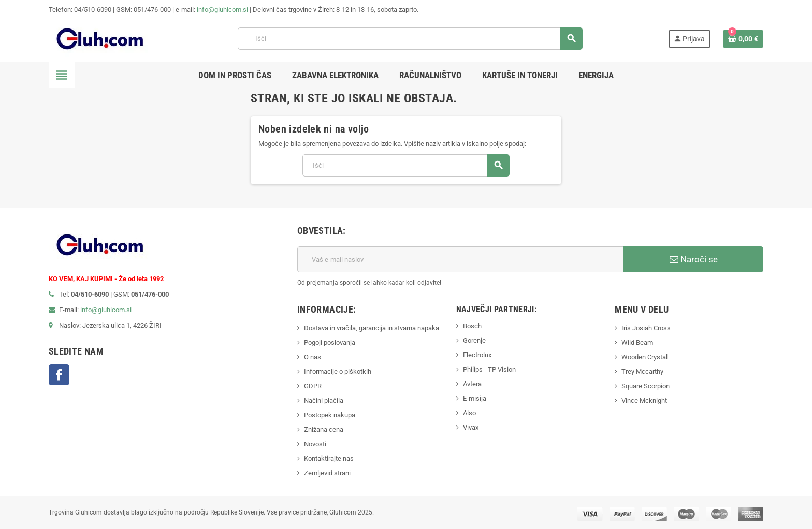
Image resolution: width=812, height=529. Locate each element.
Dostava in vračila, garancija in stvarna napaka (372, 328)
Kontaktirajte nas (329, 458)
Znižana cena (324, 429)
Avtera (472, 384)
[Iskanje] (410, 39)
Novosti (315, 444)
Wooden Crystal (644, 357)
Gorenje (474, 340)
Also (469, 413)
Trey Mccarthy (642, 371)
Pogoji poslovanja (330, 342)
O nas (313, 357)
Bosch (472, 326)
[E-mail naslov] (460, 259)
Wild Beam (637, 342)
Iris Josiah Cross (646, 328)
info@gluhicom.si (222, 10)
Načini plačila (324, 400)
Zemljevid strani (327, 473)
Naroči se (694, 259)
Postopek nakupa (330, 415)
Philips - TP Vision (489, 369)
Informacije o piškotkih (338, 371)
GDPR (313, 386)
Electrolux (477, 355)
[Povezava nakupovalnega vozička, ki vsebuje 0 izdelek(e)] (743, 39)
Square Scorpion (646, 386)
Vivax (471, 427)
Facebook (59, 375)
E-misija (475, 398)
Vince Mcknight (644, 400)
